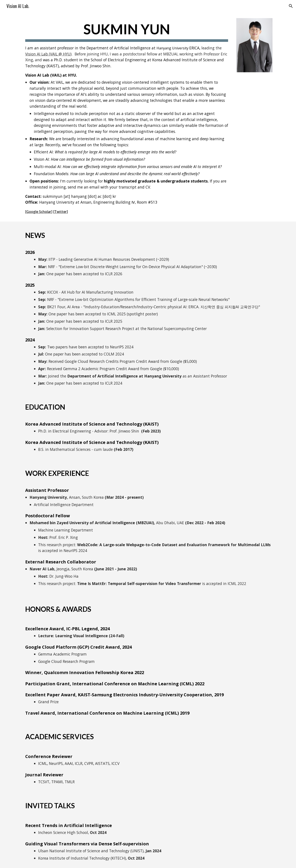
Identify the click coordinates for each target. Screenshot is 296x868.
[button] (291, 6)
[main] (127, 117)
